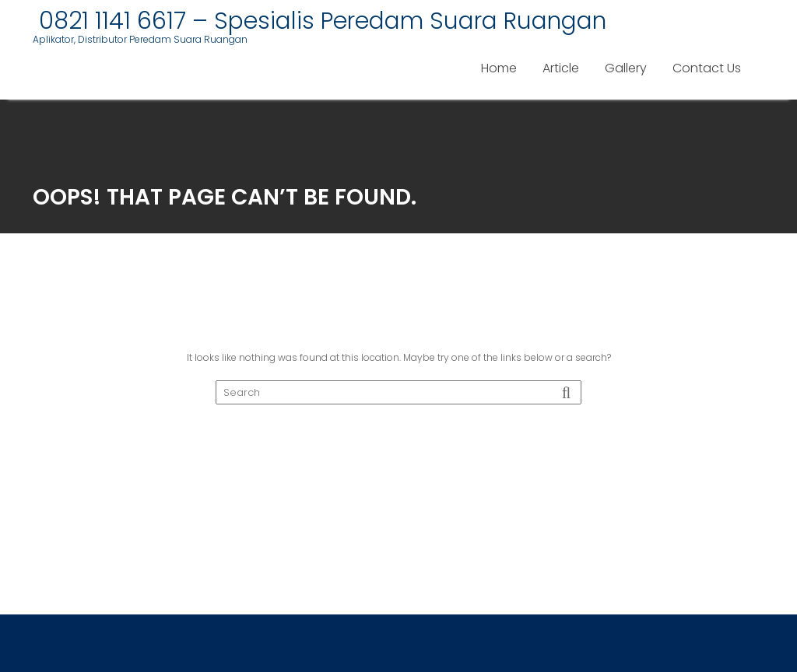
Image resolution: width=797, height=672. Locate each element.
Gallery (626, 68)
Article (561, 68)
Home (499, 68)
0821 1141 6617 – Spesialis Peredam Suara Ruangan (320, 21)
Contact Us (707, 68)
